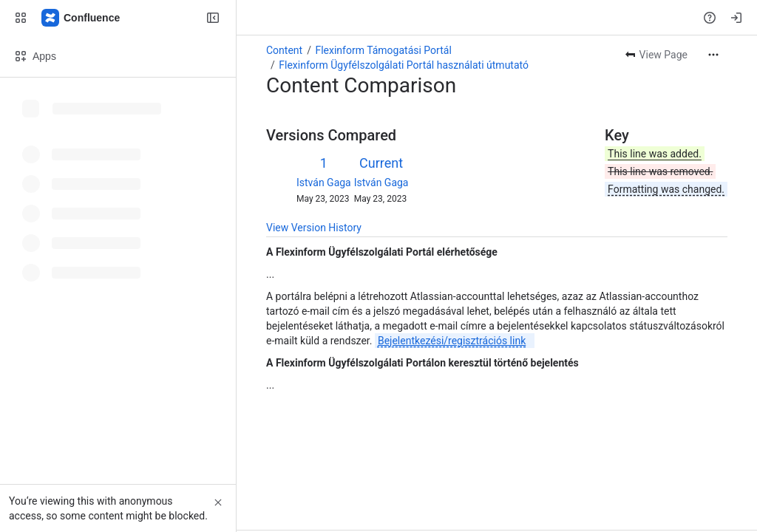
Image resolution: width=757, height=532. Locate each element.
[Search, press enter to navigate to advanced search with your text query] (372, 18)
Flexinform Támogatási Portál (383, 50)
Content (284, 50)
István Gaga (324, 183)
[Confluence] (81, 18)
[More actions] (713, 55)
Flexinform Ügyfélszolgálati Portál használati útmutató (404, 65)
